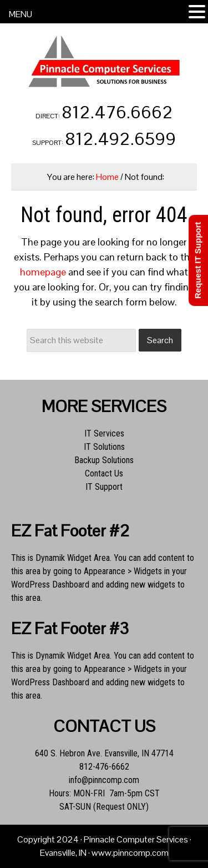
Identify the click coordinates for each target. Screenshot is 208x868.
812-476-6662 (104, 767)
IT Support (104, 487)
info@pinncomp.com (104, 780)
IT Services (104, 433)
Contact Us (104, 473)
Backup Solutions (104, 460)
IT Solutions (104, 447)
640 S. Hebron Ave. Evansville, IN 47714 (104, 753)
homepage (43, 272)
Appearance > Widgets (123, 571)
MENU (21, 14)
